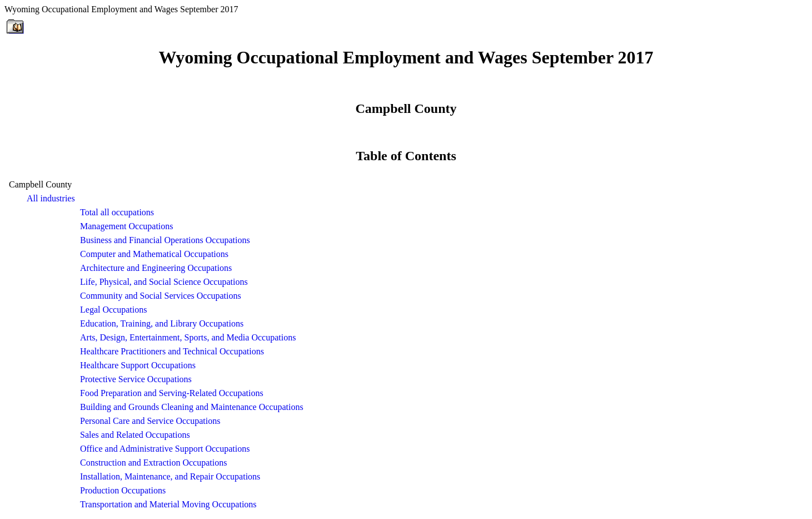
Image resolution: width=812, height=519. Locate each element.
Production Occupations (123, 490)
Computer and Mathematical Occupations (154, 254)
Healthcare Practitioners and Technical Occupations (172, 351)
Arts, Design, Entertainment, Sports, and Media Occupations (188, 337)
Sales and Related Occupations (135, 435)
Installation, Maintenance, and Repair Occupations (170, 476)
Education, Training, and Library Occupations (162, 323)
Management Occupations (127, 226)
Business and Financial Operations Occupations (165, 240)
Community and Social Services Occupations (161, 296)
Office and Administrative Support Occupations (165, 449)
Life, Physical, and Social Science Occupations (164, 282)
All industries (51, 198)
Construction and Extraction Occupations (153, 463)
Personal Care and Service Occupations (150, 421)
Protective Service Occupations (136, 379)
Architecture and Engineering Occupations (156, 268)
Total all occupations (117, 212)
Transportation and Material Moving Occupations (168, 504)
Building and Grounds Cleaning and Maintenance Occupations (192, 407)
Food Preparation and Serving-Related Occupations (172, 393)
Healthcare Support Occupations (138, 365)
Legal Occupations (113, 310)
